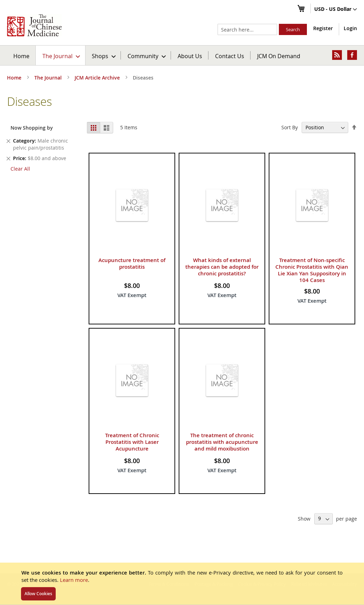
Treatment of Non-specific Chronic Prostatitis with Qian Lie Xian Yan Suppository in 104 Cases (312, 270)
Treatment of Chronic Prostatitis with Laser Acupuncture (132, 442)
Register (323, 28)
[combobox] (247, 29)
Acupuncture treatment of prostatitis (132, 263)
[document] (182, 584)
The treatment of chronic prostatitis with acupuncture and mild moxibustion (222, 442)
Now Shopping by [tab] (32, 128)
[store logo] (34, 25)
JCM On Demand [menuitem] (279, 56)
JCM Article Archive (98, 78)
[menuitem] (61, 55)
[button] (336, 9)
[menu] (182, 55)
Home (21, 56)
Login (350, 28)
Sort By (290, 127)
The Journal (49, 78)
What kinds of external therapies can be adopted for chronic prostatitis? (222, 267)
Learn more (74, 580)
